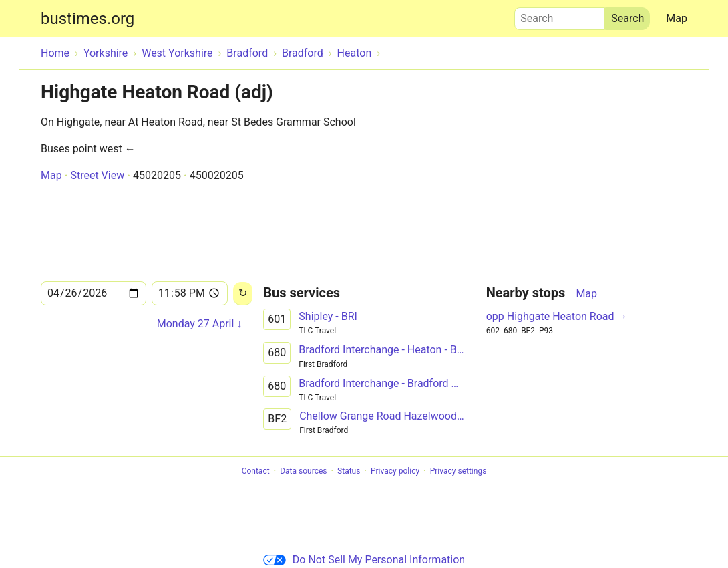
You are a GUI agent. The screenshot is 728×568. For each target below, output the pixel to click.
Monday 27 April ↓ (200, 324)
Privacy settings (459, 471)
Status (349, 471)
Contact (256, 471)
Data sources (303, 471)
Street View (97, 175)
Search (560, 15)
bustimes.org (87, 19)
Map (677, 18)
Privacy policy (395, 471)
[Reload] (243, 294)
